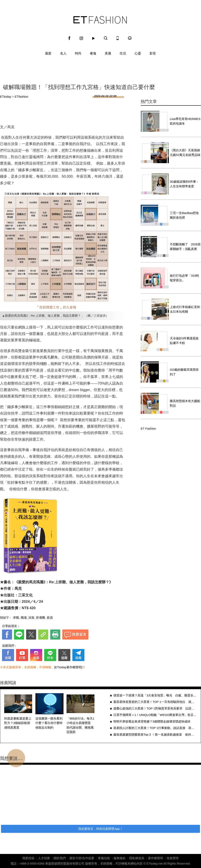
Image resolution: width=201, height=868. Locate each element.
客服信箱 (104, 858)
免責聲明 (173, 858)
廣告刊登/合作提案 (82, 858)
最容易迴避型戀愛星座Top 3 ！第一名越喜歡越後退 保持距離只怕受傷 (155, 734)
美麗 (108, 53)
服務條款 (120, 858)
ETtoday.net (155, 863)
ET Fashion (100, 20)
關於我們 (60, 858)
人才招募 (44, 858)
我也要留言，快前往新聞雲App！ (100, 829)
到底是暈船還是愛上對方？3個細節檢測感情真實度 (18, 723)
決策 (31, 618)
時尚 (78, 53)
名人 (63, 53)
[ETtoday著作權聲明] (68, 667)
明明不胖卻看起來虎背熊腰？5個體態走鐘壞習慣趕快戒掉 (152, 721)
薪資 (50, 618)
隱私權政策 (137, 858)
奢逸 (93, 53)
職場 (24, 618)
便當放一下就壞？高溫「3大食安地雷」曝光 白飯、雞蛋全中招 (155, 695)
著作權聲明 (155, 858)
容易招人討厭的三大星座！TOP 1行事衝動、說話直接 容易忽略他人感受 (155, 728)
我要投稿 (28, 858)
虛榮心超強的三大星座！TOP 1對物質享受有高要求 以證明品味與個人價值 (155, 708)
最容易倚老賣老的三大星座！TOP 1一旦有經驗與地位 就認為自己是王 (155, 702)
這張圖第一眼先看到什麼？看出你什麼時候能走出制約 (49, 723)
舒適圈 (41, 618)
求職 (16, 618)
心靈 (138, 53)
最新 (48, 53)
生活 (123, 53)
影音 (153, 53)
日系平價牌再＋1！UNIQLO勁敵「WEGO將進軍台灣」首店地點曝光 (155, 715)
